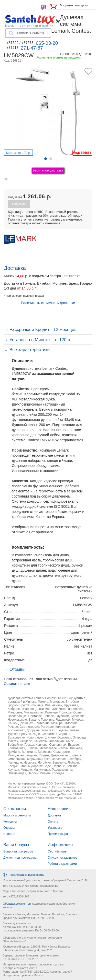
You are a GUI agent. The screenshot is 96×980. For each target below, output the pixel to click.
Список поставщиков (62, 858)
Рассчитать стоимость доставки (48, 303)
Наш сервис (59, 809)
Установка (55, 828)
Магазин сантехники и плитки (29, 25)
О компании (15, 809)
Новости (9, 834)
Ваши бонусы (16, 845)
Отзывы (9, 828)
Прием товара (58, 834)
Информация (60, 845)
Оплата (53, 822)
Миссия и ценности (17, 815)
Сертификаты (57, 851)
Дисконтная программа (20, 858)
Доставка (54, 815)
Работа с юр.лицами (62, 864)
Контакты (10, 822)
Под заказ (19, 204)
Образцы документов (17, 904)
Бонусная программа (18, 851)
